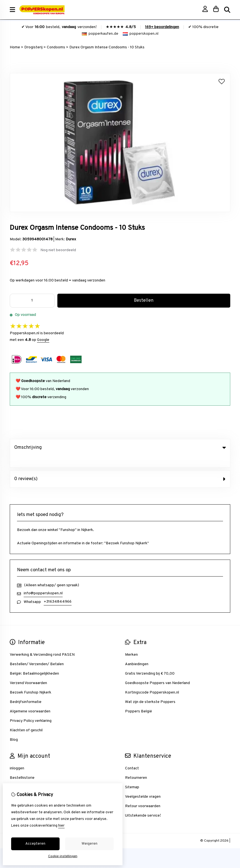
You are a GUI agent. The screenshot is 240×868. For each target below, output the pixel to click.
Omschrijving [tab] (120, 448)
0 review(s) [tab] (120, 468)
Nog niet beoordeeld (58, 250)
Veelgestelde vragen (143, 785)
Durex (71, 239)
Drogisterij (33, 47)
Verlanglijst (19, 776)
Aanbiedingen (137, 653)
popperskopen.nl (141, 34)
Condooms (56, 47)
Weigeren (90, 844)
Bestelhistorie (22, 766)
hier (61, 826)
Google (43, 340)
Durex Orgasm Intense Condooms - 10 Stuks (107, 47)
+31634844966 (58, 590)
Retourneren (136, 766)
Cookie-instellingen (63, 856)
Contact (132, 757)
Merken (131, 643)
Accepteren (35, 844)
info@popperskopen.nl (43, 582)
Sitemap (132, 776)
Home (15, 47)
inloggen (17, 757)
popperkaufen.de (100, 34)
